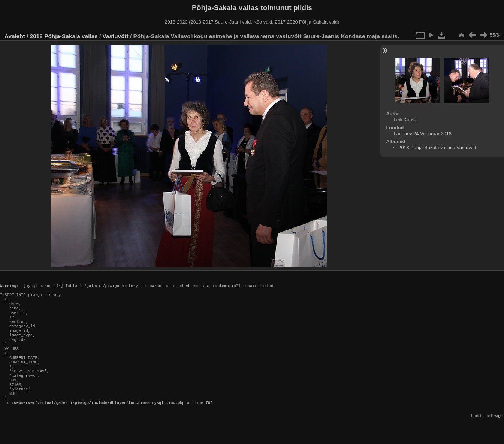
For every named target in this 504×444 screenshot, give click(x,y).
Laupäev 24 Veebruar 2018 (422, 134)
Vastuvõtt (116, 36)
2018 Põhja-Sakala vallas (64, 36)
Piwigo (497, 438)
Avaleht (15, 36)
